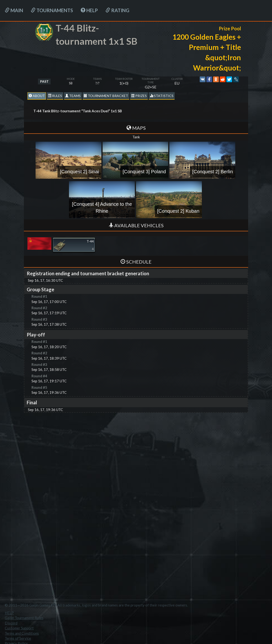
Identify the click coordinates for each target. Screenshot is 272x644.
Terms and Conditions (22, 633)
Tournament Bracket (106, 96)
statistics (162, 96)
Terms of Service (18, 638)
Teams (73, 96)
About (37, 96)
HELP (89, 10)
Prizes (139, 96)
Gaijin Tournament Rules (24, 618)
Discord (11, 623)
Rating (117, 10)
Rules (55, 96)
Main (14, 10)
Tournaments (52, 10)
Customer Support (19, 628)
